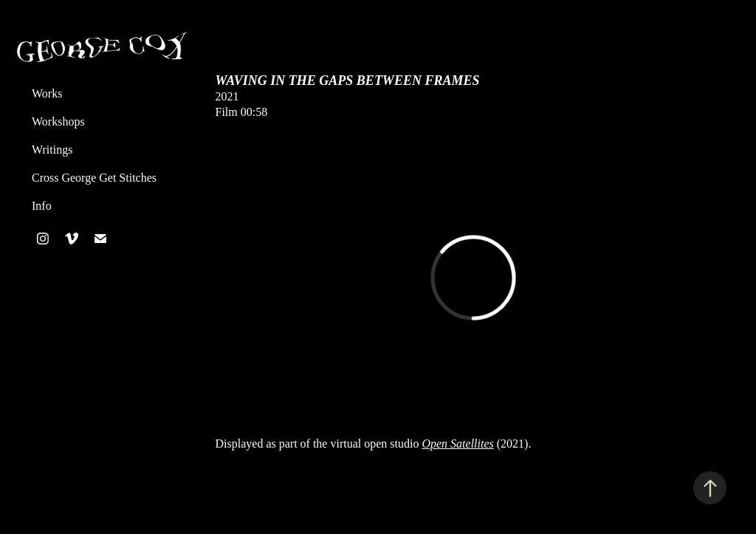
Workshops (58, 121)
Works (47, 93)
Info (42, 206)
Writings (52, 150)
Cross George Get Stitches (94, 178)
